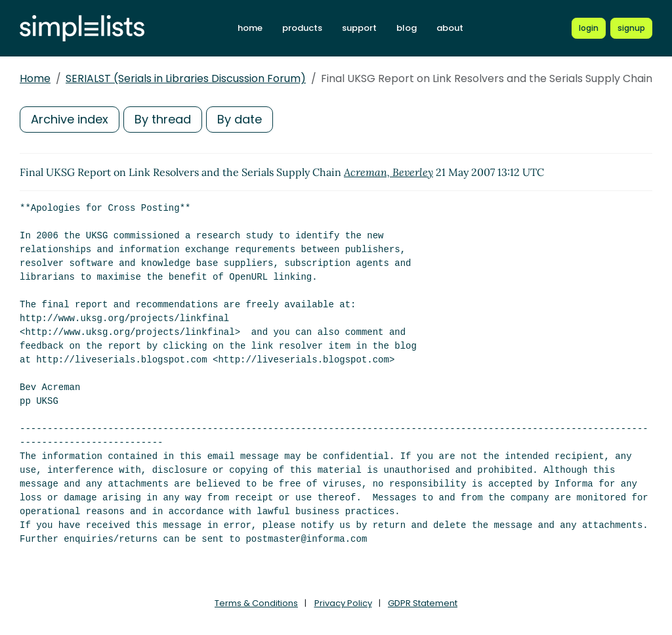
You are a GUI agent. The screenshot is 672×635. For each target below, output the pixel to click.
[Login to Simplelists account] (589, 28)
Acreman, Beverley (388, 172)
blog (407, 28)
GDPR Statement (423, 603)
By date (240, 119)
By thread (163, 119)
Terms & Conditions (256, 603)
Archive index (70, 119)
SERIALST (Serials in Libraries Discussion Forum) (186, 78)
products (302, 28)
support (359, 28)
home (250, 28)
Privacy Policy (343, 603)
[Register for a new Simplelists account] (631, 28)
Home (35, 78)
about (450, 28)
